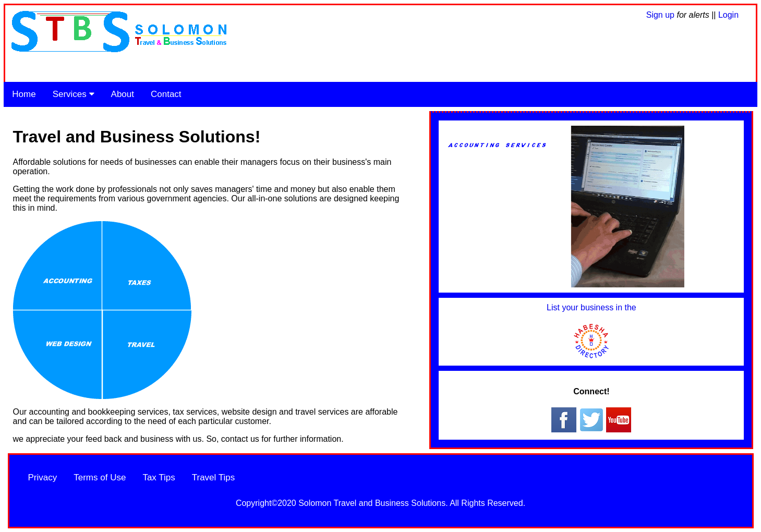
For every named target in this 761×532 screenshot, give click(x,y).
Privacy (43, 477)
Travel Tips (214, 477)
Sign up (662, 15)
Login (728, 15)
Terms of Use (100, 477)
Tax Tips (159, 477)
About (123, 94)
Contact (166, 94)
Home (24, 94)
